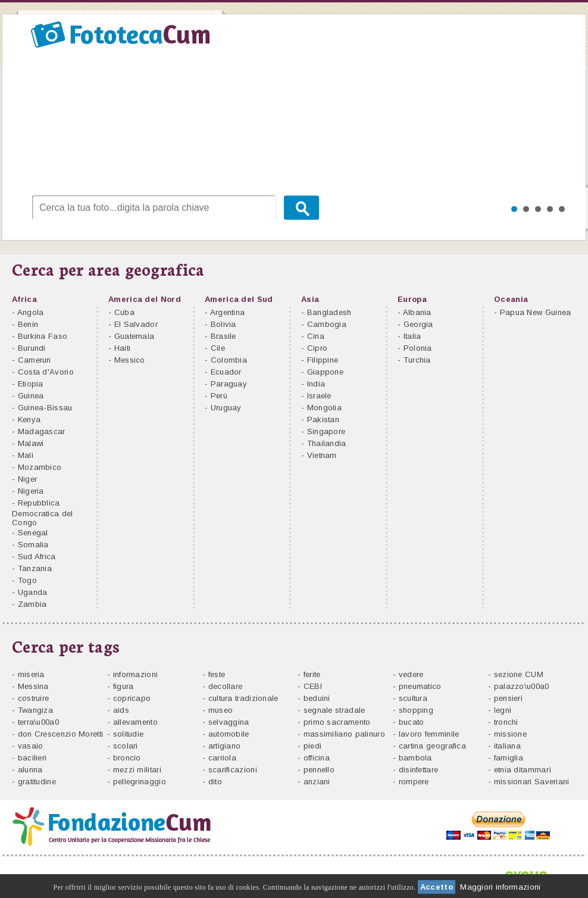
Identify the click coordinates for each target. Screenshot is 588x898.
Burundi (32, 348)
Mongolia (324, 408)
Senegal (33, 533)
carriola (222, 758)
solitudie (129, 734)
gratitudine (37, 782)
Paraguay (229, 384)
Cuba (124, 312)
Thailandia (327, 443)
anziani (317, 782)
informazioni (136, 674)
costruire (34, 698)
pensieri (508, 698)
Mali (26, 455)
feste (217, 674)
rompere (414, 782)
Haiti (123, 348)
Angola (31, 312)
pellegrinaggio (140, 782)
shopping (416, 710)
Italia (412, 336)
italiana (507, 746)
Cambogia (327, 324)
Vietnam (322, 455)
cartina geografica (432, 746)
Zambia (32, 604)
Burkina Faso (43, 336)
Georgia (418, 324)
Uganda (33, 592)
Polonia (418, 348)
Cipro (318, 348)
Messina (33, 686)
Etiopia (31, 384)
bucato (412, 722)
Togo (27, 580)
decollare (226, 686)
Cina (316, 336)
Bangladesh (329, 312)
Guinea (31, 396)
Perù (219, 396)
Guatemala (135, 336)
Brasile (223, 336)
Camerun (35, 360)
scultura (413, 698)
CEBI (313, 686)
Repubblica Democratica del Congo (43, 513)
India (316, 384)
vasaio (31, 746)
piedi (313, 746)
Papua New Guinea (536, 312)
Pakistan (323, 420)
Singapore (326, 431)
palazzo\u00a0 (522, 686)
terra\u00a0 (38, 722)
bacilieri (32, 758)
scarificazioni (233, 770)
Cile (218, 348)
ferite (312, 674)
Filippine (323, 360)
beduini (317, 698)
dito (215, 782)
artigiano (225, 746)
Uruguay (226, 408)
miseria (31, 674)
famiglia (509, 758)
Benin (28, 324)
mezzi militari (137, 770)
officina (317, 758)
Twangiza (35, 710)
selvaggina (229, 722)
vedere (411, 674)
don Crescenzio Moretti (61, 734)
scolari (126, 746)
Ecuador (226, 372)
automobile (229, 734)
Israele (319, 396)
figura (123, 686)
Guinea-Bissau (45, 408)
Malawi (31, 443)
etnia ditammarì (523, 770)
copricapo (132, 698)
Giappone (325, 372)
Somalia (33, 545)
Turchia (417, 360)
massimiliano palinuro (344, 734)
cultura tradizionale (243, 698)
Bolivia (223, 324)
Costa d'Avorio (46, 372)
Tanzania (35, 568)
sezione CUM (519, 674)
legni (503, 710)
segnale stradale (334, 710)
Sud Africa (37, 556)
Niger (28, 479)
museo (221, 710)
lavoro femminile (429, 734)
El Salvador (136, 324)
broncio (127, 758)
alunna (30, 770)
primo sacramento (337, 722)
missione (510, 734)
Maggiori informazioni (500, 887)
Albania (417, 312)
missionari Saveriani (532, 782)
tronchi (506, 722)
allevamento (135, 722)
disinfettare (419, 770)
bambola (415, 758)
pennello (319, 770)
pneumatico (420, 686)
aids (121, 710)
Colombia (229, 360)
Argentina (228, 312)
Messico (130, 360)
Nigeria (31, 491)
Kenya (29, 420)
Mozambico (40, 467)
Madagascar (42, 431)
